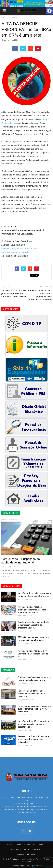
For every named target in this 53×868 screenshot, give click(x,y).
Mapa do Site (16, 849)
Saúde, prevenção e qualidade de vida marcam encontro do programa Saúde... (33, 625)
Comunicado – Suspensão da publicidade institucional (21, 561)
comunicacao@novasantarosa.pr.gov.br (20, 249)
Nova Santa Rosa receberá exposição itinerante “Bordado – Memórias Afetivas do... (33, 610)
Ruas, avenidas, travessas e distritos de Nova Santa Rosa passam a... (31, 694)
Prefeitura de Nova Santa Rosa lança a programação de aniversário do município (40, 295)
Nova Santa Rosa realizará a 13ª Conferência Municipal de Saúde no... (33, 654)
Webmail (27, 845)
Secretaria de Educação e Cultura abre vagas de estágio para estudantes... (33, 739)
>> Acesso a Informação (26, 854)
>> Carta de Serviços (32, 849)
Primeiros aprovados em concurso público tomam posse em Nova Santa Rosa (34, 709)
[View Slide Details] (26, 3)
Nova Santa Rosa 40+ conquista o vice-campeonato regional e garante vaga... (33, 724)
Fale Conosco (39, 845)
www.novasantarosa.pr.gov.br (15, 252)
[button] (49, 11)
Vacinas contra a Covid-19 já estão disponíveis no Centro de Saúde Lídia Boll (14, 293)
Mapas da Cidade (14, 845)
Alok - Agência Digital (34, 866)
